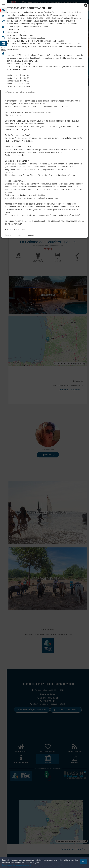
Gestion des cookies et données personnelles (16, 865)
